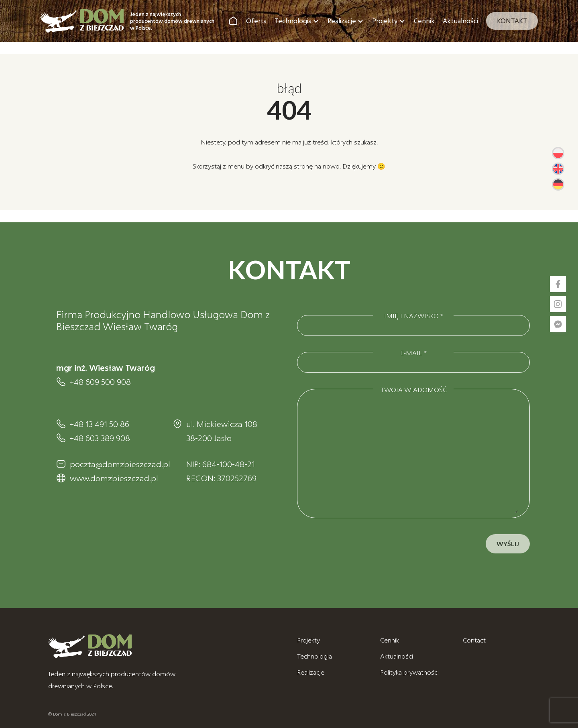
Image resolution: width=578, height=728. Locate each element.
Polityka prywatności (409, 672)
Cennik (424, 21)
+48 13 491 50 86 (100, 424)
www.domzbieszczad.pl (113, 478)
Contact (474, 640)
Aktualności (460, 21)
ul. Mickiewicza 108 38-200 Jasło (222, 431)
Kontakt (512, 21)
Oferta (256, 21)
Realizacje (342, 21)
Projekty (385, 21)
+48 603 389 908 (100, 438)
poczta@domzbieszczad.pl (113, 464)
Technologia (293, 21)
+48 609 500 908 (100, 382)
